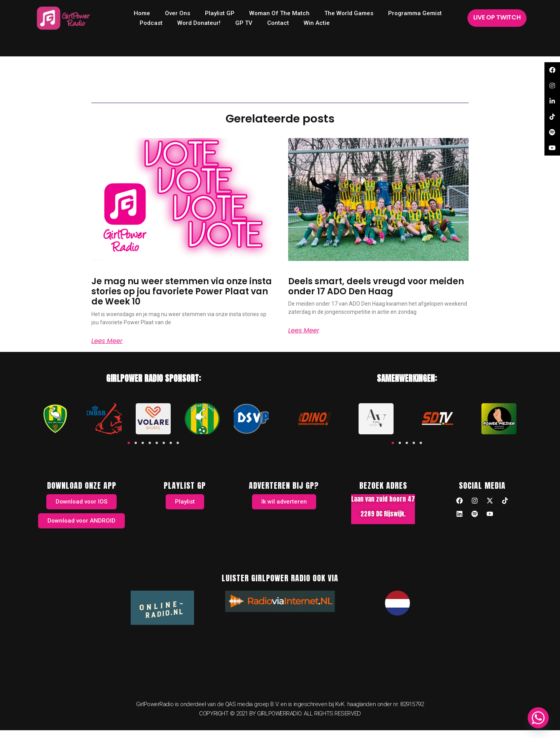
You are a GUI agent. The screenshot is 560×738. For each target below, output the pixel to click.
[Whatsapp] (538, 718)
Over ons (178, 13)
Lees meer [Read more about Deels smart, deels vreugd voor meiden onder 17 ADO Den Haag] (304, 331)
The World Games (349, 13)
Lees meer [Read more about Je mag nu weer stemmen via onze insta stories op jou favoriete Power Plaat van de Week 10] (107, 341)
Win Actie (317, 23)
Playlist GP (220, 13)
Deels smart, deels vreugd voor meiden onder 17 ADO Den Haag (376, 286)
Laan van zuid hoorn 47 (383, 499)
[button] (129, 443)
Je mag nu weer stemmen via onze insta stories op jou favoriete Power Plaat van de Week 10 (182, 292)
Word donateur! (199, 23)
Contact (278, 23)
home (142, 13)
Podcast (151, 23)
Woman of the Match (279, 13)
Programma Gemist (415, 13)
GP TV (244, 23)
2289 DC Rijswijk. (383, 514)
